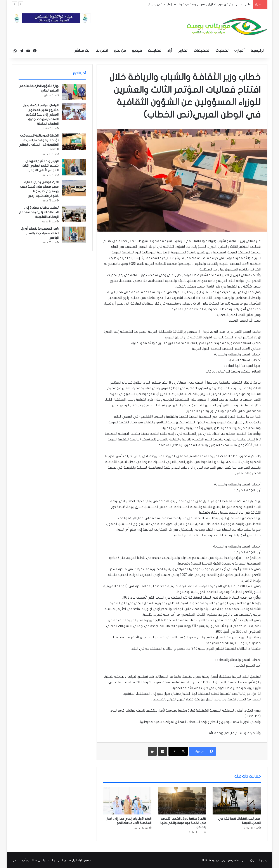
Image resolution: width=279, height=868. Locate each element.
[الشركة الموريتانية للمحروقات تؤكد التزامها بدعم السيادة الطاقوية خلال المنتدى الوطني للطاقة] (74, 142)
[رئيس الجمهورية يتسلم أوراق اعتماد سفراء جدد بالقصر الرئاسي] (74, 235)
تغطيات (222, 51)
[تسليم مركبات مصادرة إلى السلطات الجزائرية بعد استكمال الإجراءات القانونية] (74, 214)
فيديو (137, 51)
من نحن (120, 51)
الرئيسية (258, 51)
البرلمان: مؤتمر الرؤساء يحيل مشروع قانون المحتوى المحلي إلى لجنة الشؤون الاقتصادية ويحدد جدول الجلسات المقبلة (41, 115)
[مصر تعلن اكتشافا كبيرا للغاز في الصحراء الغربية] (237, 801)
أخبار (241, 51)
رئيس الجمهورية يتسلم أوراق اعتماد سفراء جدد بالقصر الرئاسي (40, 233)
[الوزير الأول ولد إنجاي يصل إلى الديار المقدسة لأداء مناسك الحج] (127, 801)
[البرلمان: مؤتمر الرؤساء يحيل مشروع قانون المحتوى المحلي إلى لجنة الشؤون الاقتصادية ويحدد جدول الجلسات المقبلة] (74, 112)
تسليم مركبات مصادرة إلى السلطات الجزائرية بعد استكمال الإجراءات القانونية (39, 212)
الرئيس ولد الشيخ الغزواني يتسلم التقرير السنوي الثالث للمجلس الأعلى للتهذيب (40, 166)
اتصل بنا (102, 51)
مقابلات (155, 51)
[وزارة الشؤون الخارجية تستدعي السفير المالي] (74, 92)
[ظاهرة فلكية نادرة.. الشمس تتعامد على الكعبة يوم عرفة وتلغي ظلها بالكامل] (182, 801)
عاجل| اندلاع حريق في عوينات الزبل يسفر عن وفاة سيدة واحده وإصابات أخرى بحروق (200, 4)
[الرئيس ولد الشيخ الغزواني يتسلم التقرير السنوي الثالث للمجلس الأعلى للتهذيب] (74, 167)
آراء (170, 51)
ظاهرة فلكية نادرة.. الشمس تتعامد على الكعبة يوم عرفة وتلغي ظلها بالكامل (183, 823)
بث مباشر (82, 51)
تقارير (183, 51)
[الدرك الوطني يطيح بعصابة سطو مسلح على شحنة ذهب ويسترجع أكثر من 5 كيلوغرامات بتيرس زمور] (74, 188)
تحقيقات (201, 51)
